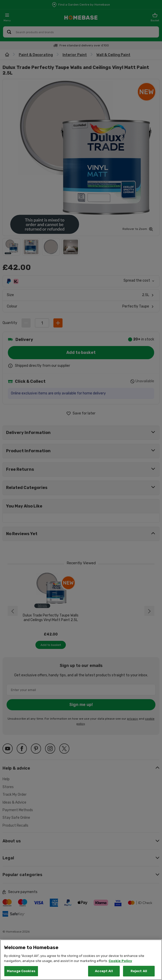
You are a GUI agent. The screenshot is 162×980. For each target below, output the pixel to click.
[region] (81, 960)
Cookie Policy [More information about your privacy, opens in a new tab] (120, 961)
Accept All (104, 971)
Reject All (139, 971)
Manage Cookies (21, 971)
